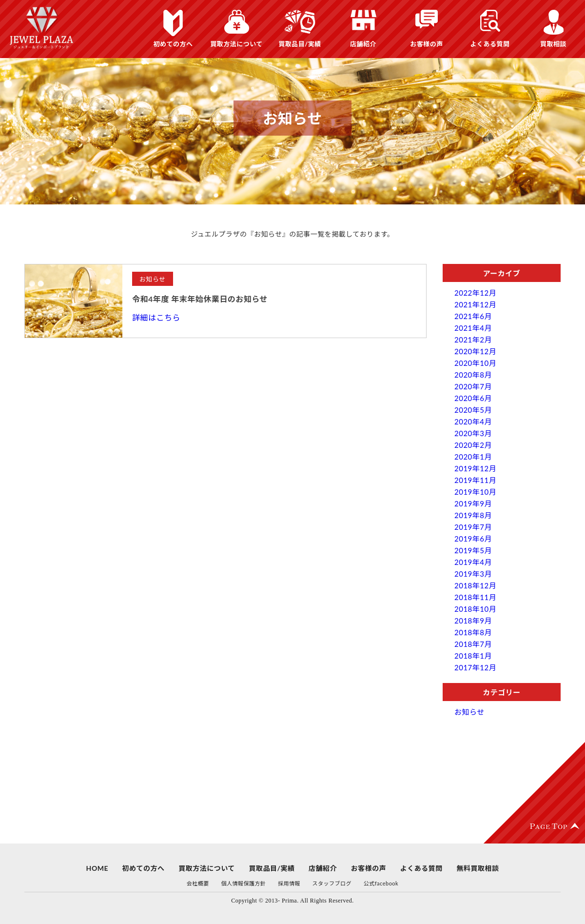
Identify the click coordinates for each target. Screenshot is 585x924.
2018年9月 (473, 621)
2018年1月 (473, 656)
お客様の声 (427, 44)
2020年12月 (475, 351)
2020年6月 (473, 398)
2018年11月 (475, 597)
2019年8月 (473, 515)
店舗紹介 (363, 44)
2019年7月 (473, 527)
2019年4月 (473, 562)
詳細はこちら (156, 317)
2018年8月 (473, 632)
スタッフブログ (332, 883)
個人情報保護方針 (243, 883)
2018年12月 (475, 585)
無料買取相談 (478, 868)
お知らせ (469, 712)
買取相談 (553, 44)
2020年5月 (473, 410)
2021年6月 (473, 316)
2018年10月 (475, 609)
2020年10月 (475, 363)
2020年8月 (473, 375)
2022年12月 (475, 293)
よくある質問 (490, 44)
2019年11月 (475, 480)
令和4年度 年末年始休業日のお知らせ (200, 299)
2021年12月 (475, 304)
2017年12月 (475, 667)
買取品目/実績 (300, 44)
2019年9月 (473, 503)
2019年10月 (475, 492)
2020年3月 (473, 433)
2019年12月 (475, 468)
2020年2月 (473, 445)
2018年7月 (473, 644)
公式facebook (381, 883)
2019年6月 (473, 539)
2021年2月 (473, 340)
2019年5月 (473, 550)
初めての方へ (173, 44)
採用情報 (289, 883)
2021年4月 (473, 328)
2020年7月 (473, 386)
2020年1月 (473, 457)
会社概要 (198, 883)
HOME (97, 868)
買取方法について (236, 44)
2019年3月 (473, 574)
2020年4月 (473, 422)
